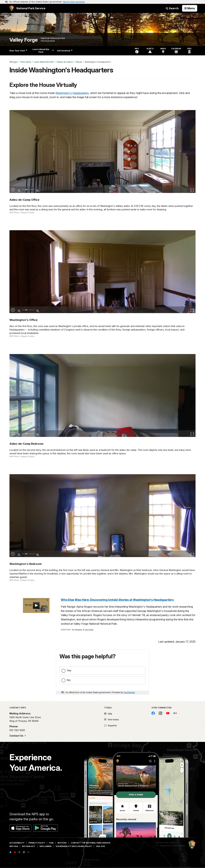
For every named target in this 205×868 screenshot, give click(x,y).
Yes (69, 670)
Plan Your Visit (18, 51)
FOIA (51, 843)
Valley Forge (24, 40)
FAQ (108, 714)
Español (110, 725)
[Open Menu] (190, 8)
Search (172, 8)
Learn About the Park (43, 51)
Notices (62, 843)
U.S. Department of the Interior (171, 846)
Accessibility (17, 843)
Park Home (26, 62)
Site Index (112, 719)
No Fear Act (29, 846)
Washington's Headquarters (72, 93)
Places (79, 62)
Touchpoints (129, 692)
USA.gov (101, 846)
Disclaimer (46, 846)
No (69, 680)
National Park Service (166, 843)
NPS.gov (14, 62)
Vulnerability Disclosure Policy (74, 846)
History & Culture (65, 62)
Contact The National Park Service (91, 843)
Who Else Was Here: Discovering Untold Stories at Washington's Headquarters (117, 600)
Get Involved (65, 51)
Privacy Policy (37, 843)
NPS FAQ (14, 846)
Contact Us (17, 736)
